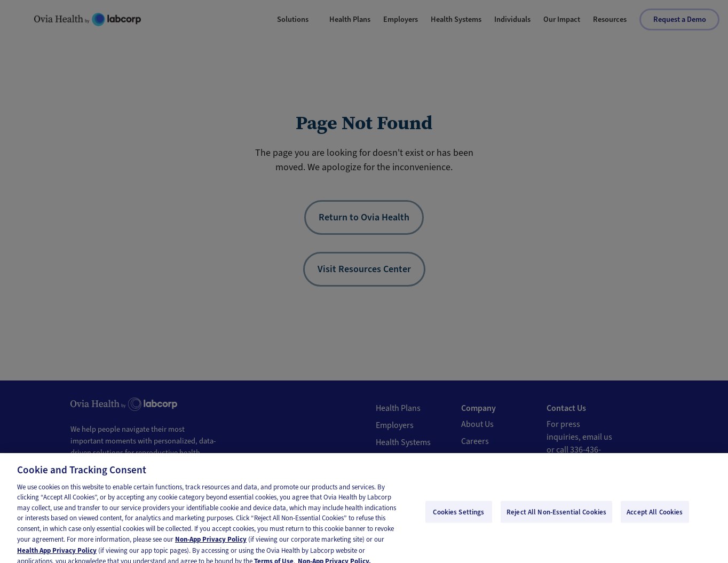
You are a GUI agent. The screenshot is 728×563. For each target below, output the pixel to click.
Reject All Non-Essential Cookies (556, 517)
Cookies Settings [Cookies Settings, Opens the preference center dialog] (458, 517)
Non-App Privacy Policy (211, 545)
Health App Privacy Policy (57, 556)
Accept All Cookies (655, 517)
